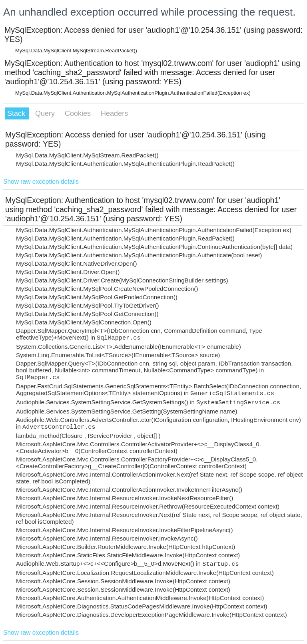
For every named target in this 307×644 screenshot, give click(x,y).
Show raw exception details (41, 182)
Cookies (79, 113)
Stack (17, 113)
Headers (114, 113)
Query (46, 113)
